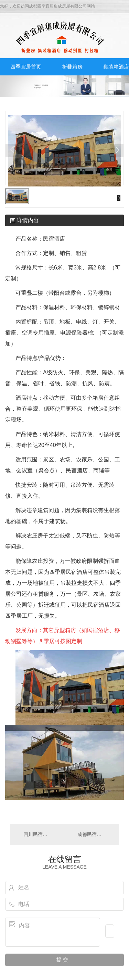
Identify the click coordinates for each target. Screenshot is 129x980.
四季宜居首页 (26, 67)
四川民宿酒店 (37, 834)
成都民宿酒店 (92, 834)
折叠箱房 (72, 67)
